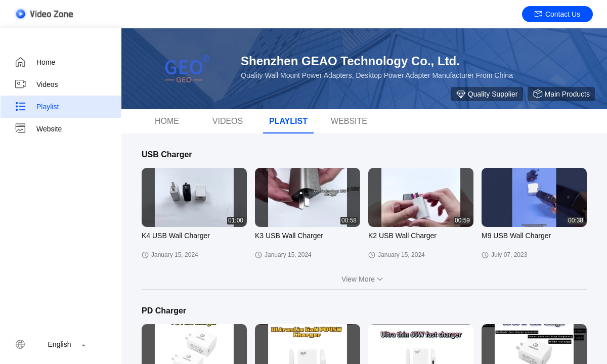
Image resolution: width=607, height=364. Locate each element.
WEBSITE (349, 121)
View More (364, 279)
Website (38, 129)
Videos (36, 84)
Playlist (36, 107)
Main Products (561, 94)
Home (35, 62)
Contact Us (557, 14)
